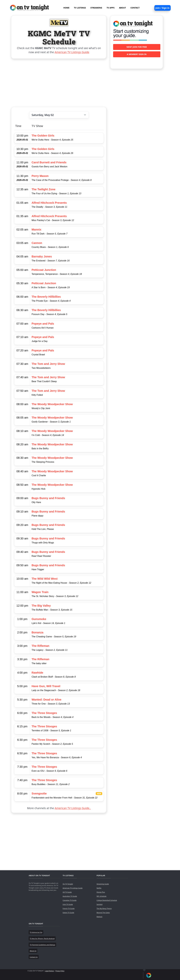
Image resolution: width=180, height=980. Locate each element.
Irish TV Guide (68, 904)
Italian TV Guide (68, 912)
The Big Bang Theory (104, 908)
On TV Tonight (68, 884)
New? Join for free (137, 47)
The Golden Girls (43, 136)
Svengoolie (39, 794)
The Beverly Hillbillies (46, 297)
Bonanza (37, 632)
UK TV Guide (67, 892)
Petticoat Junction (44, 270)
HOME (66, 8)
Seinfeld (99, 904)
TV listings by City (36, 932)
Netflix (99, 888)
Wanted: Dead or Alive (46, 700)
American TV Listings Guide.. (73, 808)
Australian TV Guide (70, 896)
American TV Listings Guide (72, 52)
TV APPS (111, 8)
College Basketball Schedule (107, 900)
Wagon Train (40, 592)
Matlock (99, 917)
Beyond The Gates (103, 912)
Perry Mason (40, 176)
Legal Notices (50, 971)
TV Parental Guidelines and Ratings (42, 945)
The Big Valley (41, 606)
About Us (33, 951)
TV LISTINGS (80, 8)
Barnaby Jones (42, 256)
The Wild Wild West (45, 579)
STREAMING (96, 8)
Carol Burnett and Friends (49, 162)
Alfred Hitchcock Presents (49, 203)
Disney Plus (101, 892)
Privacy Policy (60, 971)
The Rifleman (40, 646)
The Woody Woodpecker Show (52, 404)
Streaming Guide (103, 884)
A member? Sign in (137, 54)
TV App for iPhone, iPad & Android (42, 938)
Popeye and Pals (43, 324)
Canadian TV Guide (70, 900)
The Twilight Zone (43, 189)
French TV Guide (69, 908)
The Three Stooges (44, 713)
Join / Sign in (163, 8)
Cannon (37, 243)
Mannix (36, 230)
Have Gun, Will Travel (46, 686)
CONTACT (135, 8)
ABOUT (123, 8)
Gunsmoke (39, 619)
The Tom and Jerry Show (48, 364)
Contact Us (34, 957)
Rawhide (37, 673)
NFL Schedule (102, 896)
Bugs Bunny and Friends (48, 498)
